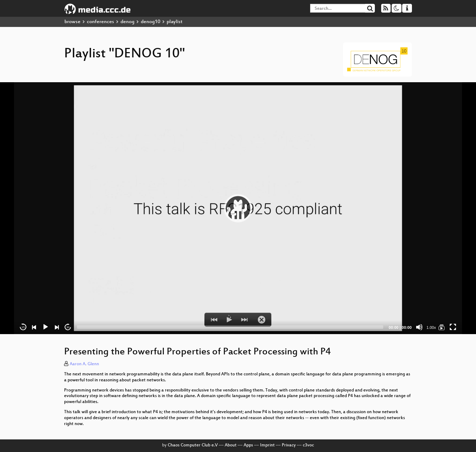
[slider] (230, 327)
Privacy (289, 445)
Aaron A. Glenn (84, 364)
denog (127, 22)
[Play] (45, 327)
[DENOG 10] (442, 327)
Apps (248, 445)
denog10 (150, 22)
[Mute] (419, 327)
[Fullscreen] (453, 327)
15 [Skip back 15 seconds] (23, 327)
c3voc (308, 445)
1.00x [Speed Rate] (431, 327)
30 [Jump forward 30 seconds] (68, 327)
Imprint (267, 445)
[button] (238, 208)
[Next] (57, 327)
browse (72, 22)
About (231, 445)
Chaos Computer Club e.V (193, 445)
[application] (238, 208)
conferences (100, 22)
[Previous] (34, 327)
